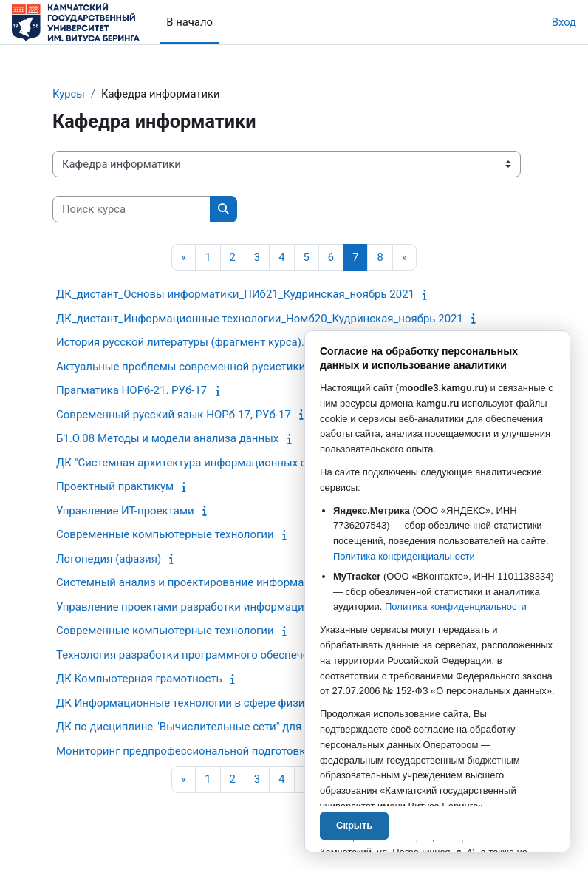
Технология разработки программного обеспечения (192, 655)
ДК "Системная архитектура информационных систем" (199, 463)
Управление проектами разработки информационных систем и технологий (252, 607)
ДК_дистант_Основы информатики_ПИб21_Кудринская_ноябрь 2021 (235, 294)
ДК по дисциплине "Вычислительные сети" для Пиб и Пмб (208, 727)
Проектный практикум (115, 486)
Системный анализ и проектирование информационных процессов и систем (257, 582)
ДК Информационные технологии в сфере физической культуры (224, 703)
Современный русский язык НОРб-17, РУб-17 (174, 415)
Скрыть (354, 825)
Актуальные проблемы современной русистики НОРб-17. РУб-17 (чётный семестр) (272, 367)
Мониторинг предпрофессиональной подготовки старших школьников (241, 751)
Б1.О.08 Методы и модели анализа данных (167, 438)
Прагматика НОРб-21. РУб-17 (131, 390)
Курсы (69, 94)
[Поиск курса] (131, 209)
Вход (564, 22)
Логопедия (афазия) (109, 559)
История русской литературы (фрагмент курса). (180, 342)
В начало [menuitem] (189, 22)
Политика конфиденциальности (404, 556)
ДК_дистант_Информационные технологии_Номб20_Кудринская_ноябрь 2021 (260, 319)
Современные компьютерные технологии (165, 534)
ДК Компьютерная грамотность (139, 679)
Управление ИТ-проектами (125, 511)
